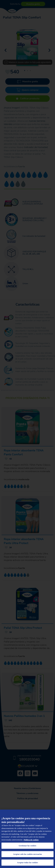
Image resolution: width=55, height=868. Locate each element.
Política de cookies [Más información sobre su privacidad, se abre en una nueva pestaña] (31, 840)
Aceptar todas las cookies (27, 862)
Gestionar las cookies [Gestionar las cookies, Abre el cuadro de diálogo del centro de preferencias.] (28, 846)
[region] (27, 839)
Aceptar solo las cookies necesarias (27, 854)
